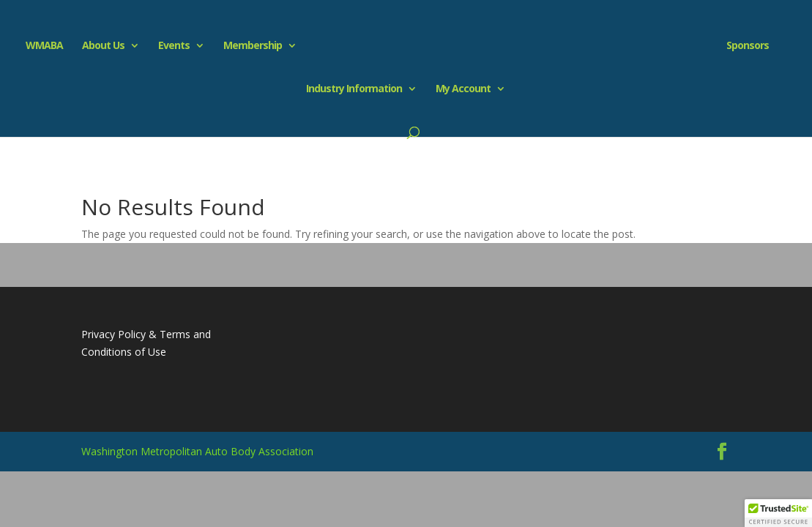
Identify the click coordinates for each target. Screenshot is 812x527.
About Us (103, 46)
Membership (253, 46)
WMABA (44, 46)
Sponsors (748, 46)
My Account (463, 89)
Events (174, 46)
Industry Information (354, 89)
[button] (778, 513)
